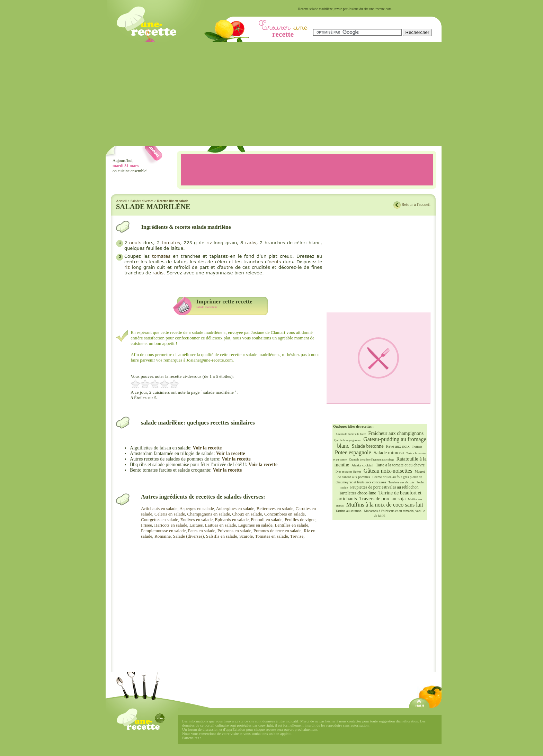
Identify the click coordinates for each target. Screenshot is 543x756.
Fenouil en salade (266, 520)
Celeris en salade (170, 514)
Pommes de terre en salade (278, 531)
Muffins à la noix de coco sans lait (385, 505)
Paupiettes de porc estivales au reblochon (384, 487)
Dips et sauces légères (348, 472)
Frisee (146, 525)
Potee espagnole (353, 453)
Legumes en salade (255, 525)
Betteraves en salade (275, 508)
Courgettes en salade (159, 520)
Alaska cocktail (362, 465)
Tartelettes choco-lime (358, 493)
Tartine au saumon (349, 511)
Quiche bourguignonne (348, 440)
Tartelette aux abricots (401, 482)
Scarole (246, 536)
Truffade (417, 447)
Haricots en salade (171, 525)
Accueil (121, 201)
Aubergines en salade (235, 508)
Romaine (163, 536)
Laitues (196, 525)
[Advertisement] (274, 94)
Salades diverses (142, 201)
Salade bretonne (367, 446)
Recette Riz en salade (172, 201)
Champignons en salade (209, 514)
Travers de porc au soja (383, 499)
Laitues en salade (221, 525)
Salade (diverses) (188, 536)
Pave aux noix (398, 446)
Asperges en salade (197, 508)
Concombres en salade (284, 514)
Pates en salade (202, 531)
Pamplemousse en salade (163, 531)
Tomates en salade (271, 536)
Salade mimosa (389, 453)
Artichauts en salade (159, 508)
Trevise (297, 536)
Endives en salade (197, 520)
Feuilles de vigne (300, 520)
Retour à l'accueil (416, 204)
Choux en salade (247, 514)
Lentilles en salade (291, 525)
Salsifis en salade (222, 536)
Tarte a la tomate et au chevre (400, 465)
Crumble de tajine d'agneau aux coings (372, 460)
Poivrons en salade (234, 531)
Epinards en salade (232, 520)
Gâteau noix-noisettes (388, 471)
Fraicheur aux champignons (396, 433)
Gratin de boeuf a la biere (351, 434)
